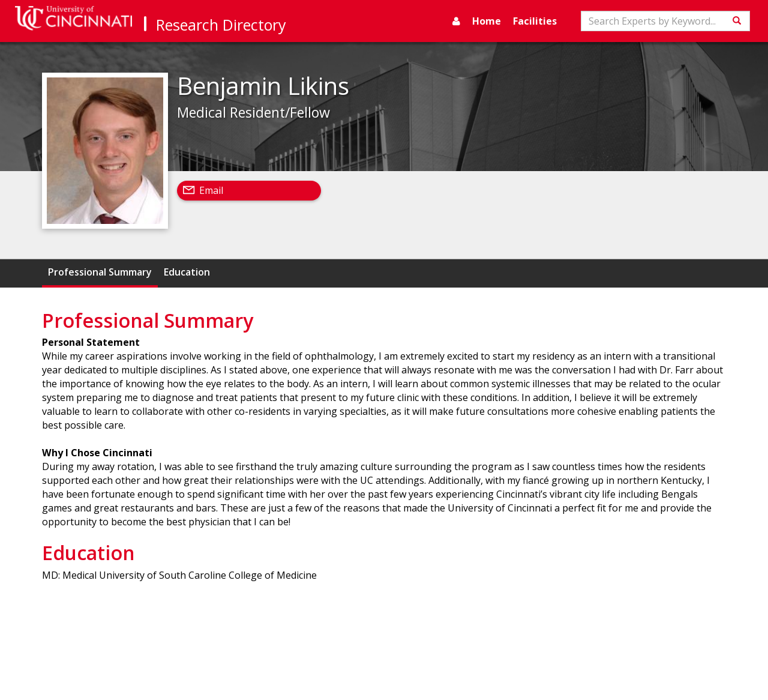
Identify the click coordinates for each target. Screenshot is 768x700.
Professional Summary (100, 272)
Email (211, 190)
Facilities (535, 21)
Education (187, 272)
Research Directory (221, 25)
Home (487, 21)
